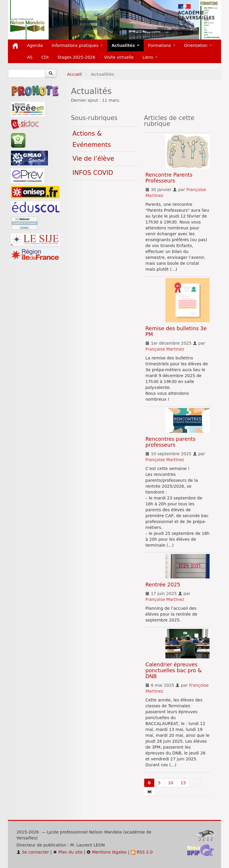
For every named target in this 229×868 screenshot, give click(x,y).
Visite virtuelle (119, 57)
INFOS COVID (93, 173)
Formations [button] (162, 45)
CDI (45, 57)
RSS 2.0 (142, 852)
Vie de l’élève (93, 159)
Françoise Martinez (165, 349)
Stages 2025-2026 (76, 57)
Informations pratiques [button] (77, 45)
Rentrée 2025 (163, 585)
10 (171, 783)
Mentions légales (107, 852)
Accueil (74, 74)
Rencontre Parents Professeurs (169, 178)
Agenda (35, 45)
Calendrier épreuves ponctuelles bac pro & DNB (174, 670)
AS (30, 57)
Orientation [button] (198, 45)
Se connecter (33, 852)
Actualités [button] (125, 45)
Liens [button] (150, 57)
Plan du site (68, 852)
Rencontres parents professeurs (170, 442)
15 (183, 783)
